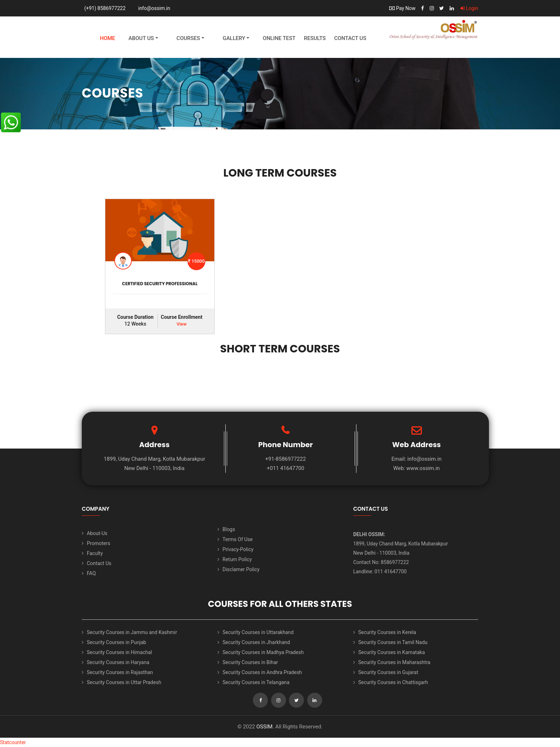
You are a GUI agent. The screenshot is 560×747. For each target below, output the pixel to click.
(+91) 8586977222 (105, 8)
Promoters (99, 543)
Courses (188, 38)
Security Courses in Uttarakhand (258, 632)
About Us (141, 38)
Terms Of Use (238, 539)
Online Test (279, 38)
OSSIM (264, 727)
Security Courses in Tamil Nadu (393, 642)
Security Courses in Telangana (256, 682)
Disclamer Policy (241, 569)
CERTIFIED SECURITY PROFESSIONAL (160, 284)
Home (108, 38)
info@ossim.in (154, 8)
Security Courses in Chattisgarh (393, 682)
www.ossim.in (423, 468)
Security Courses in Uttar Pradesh (124, 682)
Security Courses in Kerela (387, 632)
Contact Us (350, 38)
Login (469, 8)
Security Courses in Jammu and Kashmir (132, 632)
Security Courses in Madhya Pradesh (263, 652)
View (182, 324)
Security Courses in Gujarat (388, 672)
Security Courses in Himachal (119, 652)
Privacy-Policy (238, 549)
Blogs (229, 529)
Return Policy (237, 559)
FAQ (91, 573)
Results (315, 38)
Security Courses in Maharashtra (394, 662)
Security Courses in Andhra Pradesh (262, 672)
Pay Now (402, 8)
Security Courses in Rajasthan (120, 672)
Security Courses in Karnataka (392, 652)
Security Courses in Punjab (116, 642)
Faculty (95, 553)
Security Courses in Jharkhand (256, 642)
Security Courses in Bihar (250, 662)
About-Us (97, 533)
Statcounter (13, 742)
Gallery (234, 38)
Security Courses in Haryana (118, 662)
